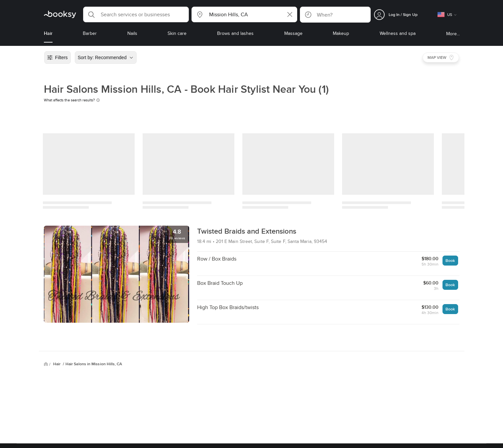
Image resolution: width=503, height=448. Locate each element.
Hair (57, 364)
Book (450, 260)
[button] (136, 14)
